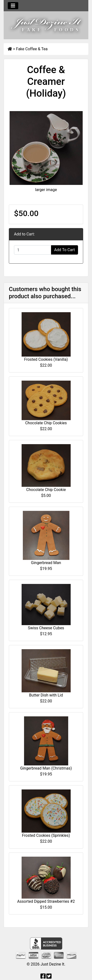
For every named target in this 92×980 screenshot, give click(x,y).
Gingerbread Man (46, 563)
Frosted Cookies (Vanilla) (46, 359)
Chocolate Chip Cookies (46, 423)
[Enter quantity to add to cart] (33, 250)
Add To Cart (65, 250)
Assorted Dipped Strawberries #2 (46, 901)
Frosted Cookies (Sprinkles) (46, 835)
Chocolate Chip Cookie (46, 490)
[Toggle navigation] (13, 6)
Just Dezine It (52, 964)
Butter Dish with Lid (46, 695)
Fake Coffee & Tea (32, 49)
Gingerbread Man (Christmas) (46, 768)
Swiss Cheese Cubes (46, 628)
